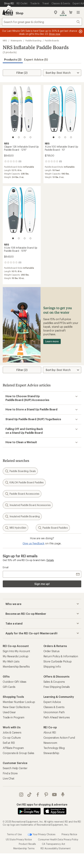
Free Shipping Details (57, 687)
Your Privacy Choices (42, 834)
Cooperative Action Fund (59, 738)
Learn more (52, 341)
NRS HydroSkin (15, 528)
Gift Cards (9, 687)
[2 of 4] (19, 137)
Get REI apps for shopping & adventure (42, 804)
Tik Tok (29, 795)
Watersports (16, 40)
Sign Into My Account (16, 651)
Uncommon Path (54, 712)
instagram (21, 795)
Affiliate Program (13, 748)
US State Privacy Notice (19, 839)
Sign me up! (42, 584)
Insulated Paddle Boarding (22, 516)
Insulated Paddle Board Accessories (28, 505)
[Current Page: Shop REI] (9, 3)
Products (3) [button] (13, 59)
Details (50, 560)
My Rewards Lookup (16, 656)
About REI (50, 732)
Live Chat (9, 778)
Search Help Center (15, 768)
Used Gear (9, 712)
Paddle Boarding (33, 40)
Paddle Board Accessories (22, 494)
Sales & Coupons (54, 682)
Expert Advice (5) (36, 59)
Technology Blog (54, 748)
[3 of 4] (25, 137)
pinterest (46, 795)
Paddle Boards (52, 40)
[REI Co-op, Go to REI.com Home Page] (8, 12)
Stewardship (51, 753)
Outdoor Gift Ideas (15, 682)
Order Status (51, 651)
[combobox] (42, 22)
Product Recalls (27, 844)
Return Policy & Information (61, 656)
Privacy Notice (69, 834)
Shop (20, 13)
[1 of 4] (13, 137)
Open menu (78, 12)
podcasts (63, 795)
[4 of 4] (30, 137)
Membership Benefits (16, 666)
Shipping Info (52, 666)
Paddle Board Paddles (53, 528)
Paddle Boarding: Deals (20, 471)
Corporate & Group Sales (18, 753)
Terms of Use (14, 834)
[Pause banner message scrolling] (80, 31)
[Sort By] (62, 73)
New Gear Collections (16, 707)
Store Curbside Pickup (58, 661)
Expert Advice (52, 702)
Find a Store (10, 773)
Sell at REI (9, 743)
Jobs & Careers (12, 732)
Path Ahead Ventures (57, 717)
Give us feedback (34, 543)
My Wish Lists (11, 661)
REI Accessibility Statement (56, 848)
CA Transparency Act (54, 844)
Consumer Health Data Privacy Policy (58, 839)
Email (6, 567)
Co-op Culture (12, 738)
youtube (54, 795)
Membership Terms (24, 848)
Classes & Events (54, 707)
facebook (38, 795)
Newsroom (50, 743)
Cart (71, 12)
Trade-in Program (13, 717)
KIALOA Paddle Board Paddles (24, 482)
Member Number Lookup (19, 702)
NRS (5, 40)
